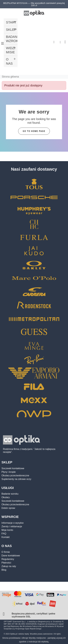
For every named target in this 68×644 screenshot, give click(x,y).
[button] (54, 42)
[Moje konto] (60, 42)
